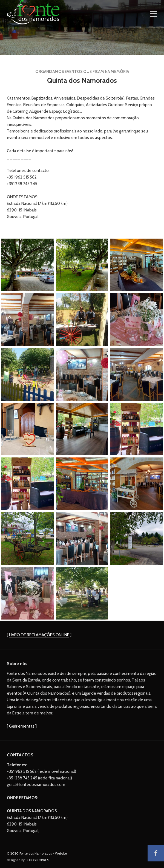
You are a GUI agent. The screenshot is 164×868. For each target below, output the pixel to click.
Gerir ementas (22, 726)
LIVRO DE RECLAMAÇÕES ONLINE (39, 635)
